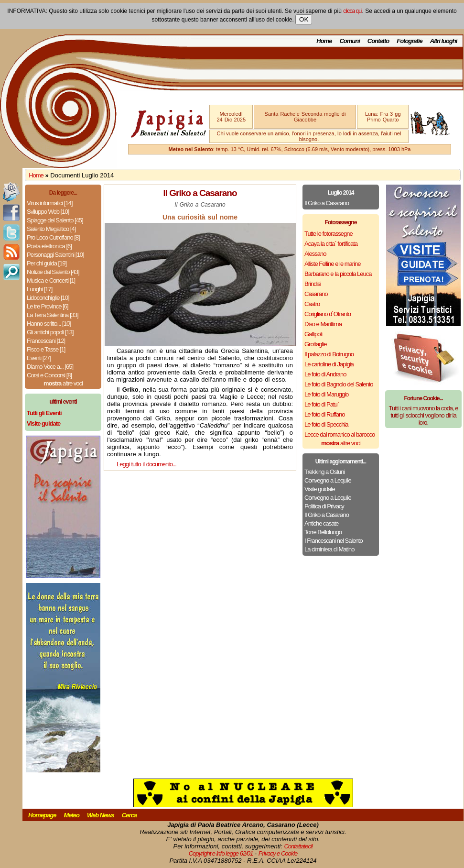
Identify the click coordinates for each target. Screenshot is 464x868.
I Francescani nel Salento (334, 541)
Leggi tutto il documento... (146, 464)
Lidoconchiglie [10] (48, 298)
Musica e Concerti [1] (51, 280)
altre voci (63, 383)
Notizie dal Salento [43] (53, 272)
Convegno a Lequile (328, 480)
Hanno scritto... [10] (49, 324)
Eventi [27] (39, 358)
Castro (312, 304)
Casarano (316, 294)
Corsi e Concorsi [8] (49, 375)
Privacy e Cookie (278, 853)
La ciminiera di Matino (329, 549)
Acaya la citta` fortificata (331, 244)
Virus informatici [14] (50, 203)
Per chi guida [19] (47, 263)
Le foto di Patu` (322, 404)
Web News (101, 815)
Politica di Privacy (324, 506)
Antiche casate (321, 523)
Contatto (378, 41)
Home (324, 41)
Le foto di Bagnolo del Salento (339, 384)
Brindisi (313, 284)
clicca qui (352, 11)
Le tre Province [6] (48, 306)
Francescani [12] (46, 341)
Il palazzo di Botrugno (329, 354)
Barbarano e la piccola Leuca (338, 274)
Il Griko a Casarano (327, 203)
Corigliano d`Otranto (328, 314)
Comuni (349, 41)
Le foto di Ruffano (324, 414)
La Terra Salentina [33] (53, 315)
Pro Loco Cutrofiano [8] (53, 237)
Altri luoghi (444, 41)
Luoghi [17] (39, 289)
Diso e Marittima (323, 324)
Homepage (42, 815)
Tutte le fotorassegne (329, 234)
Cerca (129, 815)
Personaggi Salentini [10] (55, 255)
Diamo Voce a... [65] (50, 367)
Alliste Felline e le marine (333, 264)
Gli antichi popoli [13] (50, 332)
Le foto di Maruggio (326, 394)
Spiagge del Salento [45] (55, 220)
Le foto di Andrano (325, 374)
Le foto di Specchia (326, 424)
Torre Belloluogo (323, 532)
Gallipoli (313, 334)
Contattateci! (298, 846)
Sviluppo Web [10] (48, 212)
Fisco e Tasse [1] (46, 349)
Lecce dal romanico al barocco (340, 434)
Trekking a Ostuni (324, 472)
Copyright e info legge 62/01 (221, 853)
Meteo (71, 815)
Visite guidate (320, 489)
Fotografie (410, 41)
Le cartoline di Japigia (329, 364)
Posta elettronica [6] (49, 246)
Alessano (315, 254)
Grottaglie (315, 344)
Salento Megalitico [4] (51, 229)
